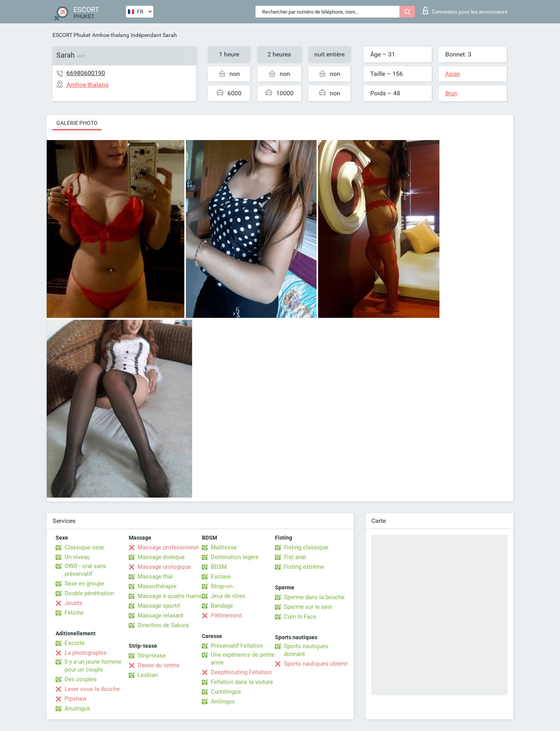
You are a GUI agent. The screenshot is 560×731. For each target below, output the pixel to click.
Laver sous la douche (92, 689)
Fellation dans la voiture (242, 682)
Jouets (73, 603)
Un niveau (77, 557)
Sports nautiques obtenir (316, 664)
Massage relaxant (161, 615)
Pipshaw (75, 699)
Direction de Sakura (163, 625)
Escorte (75, 643)
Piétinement (226, 615)
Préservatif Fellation (237, 646)
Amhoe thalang (111, 35)
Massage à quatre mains (170, 596)
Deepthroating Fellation (241, 672)
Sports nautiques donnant (306, 650)
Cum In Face (300, 617)
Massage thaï (155, 577)
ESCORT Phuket (72, 35)
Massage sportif (159, 606)
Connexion (465, 11)
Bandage (222, 606)
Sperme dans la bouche (314, 597)
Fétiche (74, 613)
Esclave (221, 577)
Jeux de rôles (228, 596)
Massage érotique (161, 557)
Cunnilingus (226, 692)
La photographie (86, 653)
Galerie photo (77, 123)
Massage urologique (164, 567)
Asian (453, 74)
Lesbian (148, 675)
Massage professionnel (168, 547)
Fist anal (295, 557)
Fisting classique (306, 547)
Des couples (81, 679)
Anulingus (77, 708)
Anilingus (223, 701)
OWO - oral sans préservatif (85, 570)
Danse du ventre (158, 665)
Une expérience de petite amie (243, 659)
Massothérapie (157, 586)
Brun (451, 93)
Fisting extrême (304, 567)
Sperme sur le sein (308, 607)
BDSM (219, 567)
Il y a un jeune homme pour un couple (93, 666)
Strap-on (222, 586)
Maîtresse (224, 547)
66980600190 (86, 73)
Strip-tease (152, 656)
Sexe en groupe (84, 584)
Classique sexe (84, 547)
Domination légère (235, 557)
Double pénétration (89, 593)
